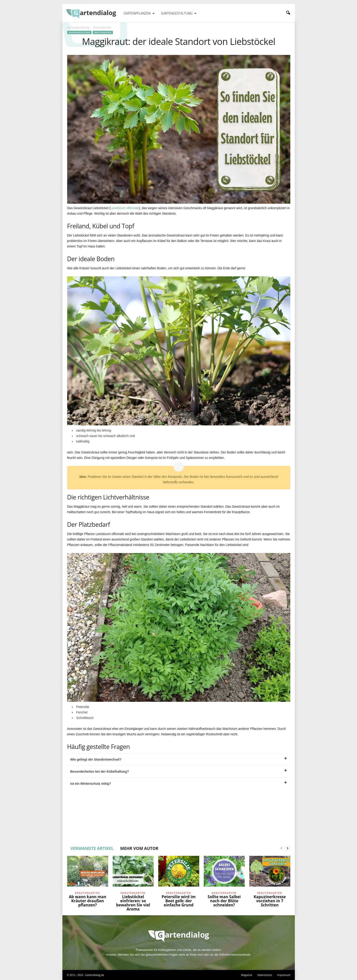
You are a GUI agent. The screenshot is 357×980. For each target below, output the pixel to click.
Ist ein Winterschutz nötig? (179, 783)
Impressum (284, 975)
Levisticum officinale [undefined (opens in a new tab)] (125, 208)
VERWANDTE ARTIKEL (92, 848)
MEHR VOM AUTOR (139, 848)
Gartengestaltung (179, 13)
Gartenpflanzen (139, 13)
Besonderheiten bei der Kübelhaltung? (179, 771)
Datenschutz (265, 975)
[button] (288, 13)
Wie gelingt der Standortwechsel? (179, 759)
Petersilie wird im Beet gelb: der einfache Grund (179, 901)
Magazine (247, 975)
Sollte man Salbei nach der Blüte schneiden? (224, 901)
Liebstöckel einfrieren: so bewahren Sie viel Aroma (133, 903)
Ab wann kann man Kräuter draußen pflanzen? (87, 901)
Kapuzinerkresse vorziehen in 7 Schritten (270, 901)
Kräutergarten (103, 32)
